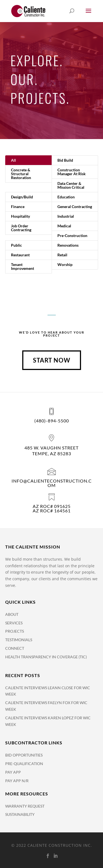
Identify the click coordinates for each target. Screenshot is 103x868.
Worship (65, 264)
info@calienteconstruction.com (52, 483)
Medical (64, 226)
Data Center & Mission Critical (71, 185)
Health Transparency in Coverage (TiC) (46, 657)
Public (16, 245)
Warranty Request (25, 806)
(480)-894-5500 (52, 421)
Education (66, 197)
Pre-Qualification (24, 764)
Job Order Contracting (21, 228)
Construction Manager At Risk (72, 172)
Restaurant (20, 255)
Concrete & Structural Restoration (21, 174)
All (13, 160)
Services (14, 623)
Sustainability (20, 814)
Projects (15, 631)
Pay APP (13, 772)
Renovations (68, 245)
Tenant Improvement (23, 266)
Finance (18, 207)
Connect (15, 648)
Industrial (66, 216)
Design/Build (22, 197)
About (12, 614)
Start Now (52, 360)
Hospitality (20, 216)
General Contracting (75, 207)
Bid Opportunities (24, 755)
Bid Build (65, 160)
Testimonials (19, 640)
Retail (62, 255)
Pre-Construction (72, 235)
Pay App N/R (17, 781)
